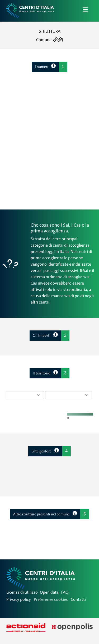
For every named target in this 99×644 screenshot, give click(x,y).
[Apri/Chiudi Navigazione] (82, 11)
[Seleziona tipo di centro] (69, 395)
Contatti (78, 599)
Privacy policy (19, 599)
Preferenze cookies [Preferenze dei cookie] (51, 599)
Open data (49, 592)
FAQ (65, 592)
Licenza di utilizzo (22, 592)
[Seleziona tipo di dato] (25, 395)
